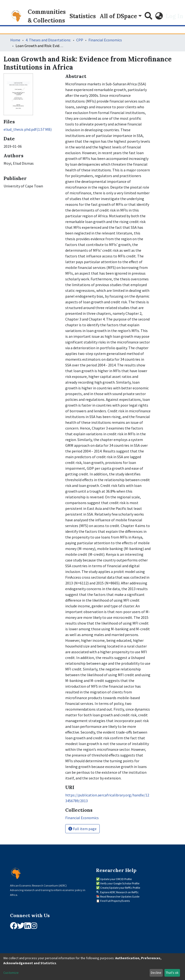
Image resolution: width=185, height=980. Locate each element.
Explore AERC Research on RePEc (119, 892)
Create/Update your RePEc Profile (120, 888)
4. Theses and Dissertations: (48, 40)
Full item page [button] (82, 829)
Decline (156, 973)
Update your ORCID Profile (116, 879)
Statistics (83, 16)
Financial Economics (105, 40)
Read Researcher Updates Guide (120, 896)
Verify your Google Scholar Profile (120, 883)
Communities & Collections (47, 16)
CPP (80, 40)
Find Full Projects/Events (115, 901)
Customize (11, 973)
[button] (159, 16)
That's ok (172, 973)
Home (15, 40)
